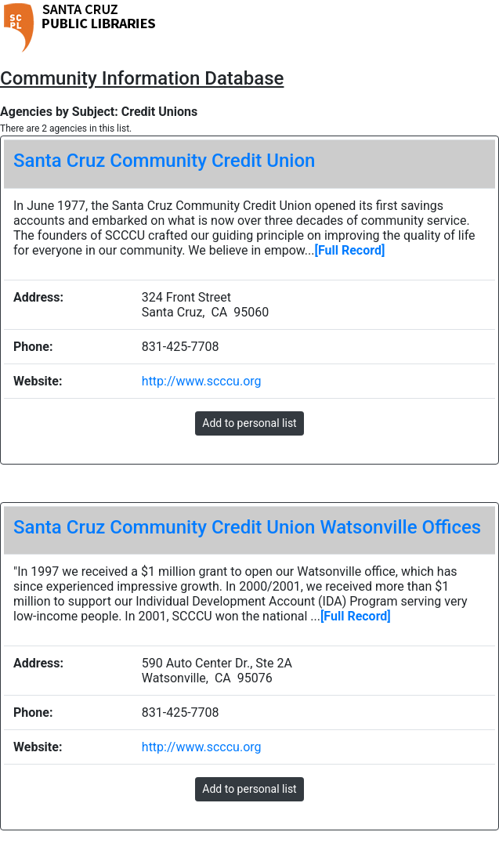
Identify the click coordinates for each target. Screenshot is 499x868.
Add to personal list (249, 423)
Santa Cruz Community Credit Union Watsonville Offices (247, 527)
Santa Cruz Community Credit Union (164, 161)
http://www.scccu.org (202, 381)
